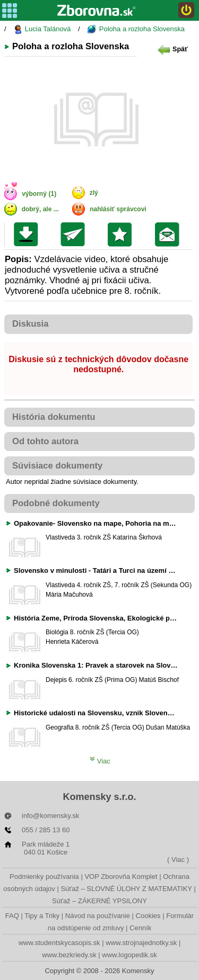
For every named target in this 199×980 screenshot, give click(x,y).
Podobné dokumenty (56, 503)
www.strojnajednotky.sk (141, 943)
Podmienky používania (44, 876)
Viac (100, 761)
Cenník (140, 928)
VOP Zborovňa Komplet (121, 876)
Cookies (148, 916)
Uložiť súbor (28, 235)
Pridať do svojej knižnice (122, 235)
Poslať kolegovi (75, 235)
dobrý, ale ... (40, 209)
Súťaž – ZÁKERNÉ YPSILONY (99, 901)
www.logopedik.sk (129, 955)
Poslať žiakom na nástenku (170, 235)
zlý (94, 193)
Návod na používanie (98, 916)
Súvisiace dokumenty (57, 466)
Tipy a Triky (42, 916)
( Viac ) (178, 860)
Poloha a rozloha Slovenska (136, 29)
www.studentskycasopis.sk (59, 943)
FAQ (12, 916)
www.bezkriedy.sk (69, 955)
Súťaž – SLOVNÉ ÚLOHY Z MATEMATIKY (126, 889)
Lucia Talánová (42, 29)
